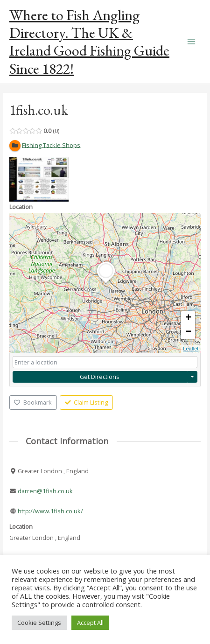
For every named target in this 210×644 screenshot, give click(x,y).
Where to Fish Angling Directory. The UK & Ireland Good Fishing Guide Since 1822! (89, 42)
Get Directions (100, 377)
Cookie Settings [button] (39, 623)
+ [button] (188, 318)
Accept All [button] (90, 623)
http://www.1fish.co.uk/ (50, 511)
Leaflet (191, 349)
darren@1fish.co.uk (45, 491)
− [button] (188, 332)
